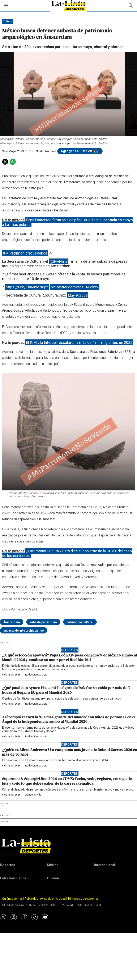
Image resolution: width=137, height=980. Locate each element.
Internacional (105, 865)
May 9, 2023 (78, 295)
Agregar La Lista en (80, 151)
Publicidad (32, 899)
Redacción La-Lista (36, 675)
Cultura (8, 21)
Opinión (53, 878)
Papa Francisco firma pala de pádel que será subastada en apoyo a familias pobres (67, 222)
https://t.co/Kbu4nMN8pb (27, 287)
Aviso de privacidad (53, 899)
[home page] (68, 846)
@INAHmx (58, 261)
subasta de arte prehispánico (24, 631)
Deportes (70, 650)
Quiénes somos (12, 899)
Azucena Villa (33, 795)
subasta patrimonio (43, 622)
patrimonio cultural (80, 622)
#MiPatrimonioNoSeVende (25, 253)
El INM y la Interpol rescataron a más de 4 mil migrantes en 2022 (79, 342)
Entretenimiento (13, 878)
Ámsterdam (12, 622)
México (53, 865)
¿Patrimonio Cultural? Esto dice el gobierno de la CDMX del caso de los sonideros (67, 553)
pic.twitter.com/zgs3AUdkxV (75, 287)
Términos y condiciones (83, 899)
